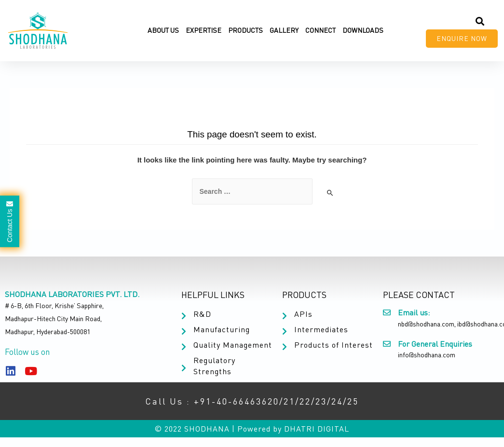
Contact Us (10, 221)
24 (337, 401)
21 (289, 401)
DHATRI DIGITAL (317, 429)
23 (321, 401)
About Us (163, 30)
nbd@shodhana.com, (427, 324)
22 (305, 401)
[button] (462, 39)
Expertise (204, 30)
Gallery (284, 30)
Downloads (363, 30)
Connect (320, 30)
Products (245, 30)
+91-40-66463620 (237, 401)
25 (353, 401)
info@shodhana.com (427, 355)
